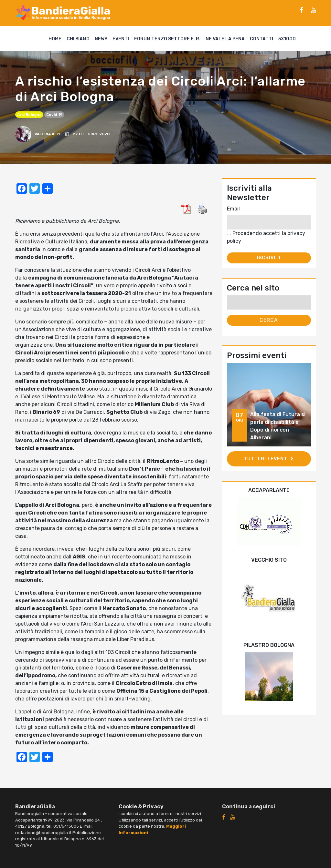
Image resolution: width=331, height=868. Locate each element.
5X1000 (287, 39)
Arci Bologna (29, 115)
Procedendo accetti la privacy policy (266, 237)
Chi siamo (78, 39)
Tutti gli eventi (269, 459)
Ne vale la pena (225, 39)
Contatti (262, 39)
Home (55, 39)
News (101, 39)
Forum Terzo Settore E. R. (167, 39)
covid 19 (54, 115)
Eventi (121, 39)
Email (233, 209)
